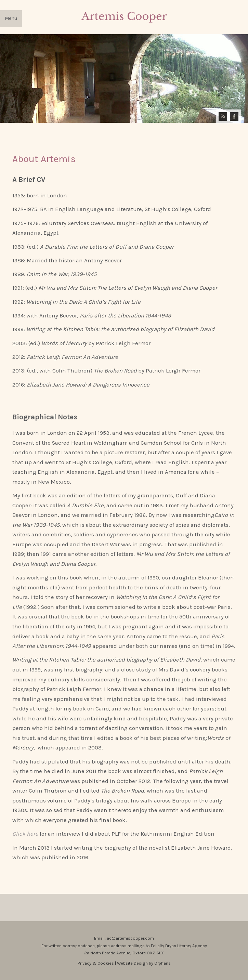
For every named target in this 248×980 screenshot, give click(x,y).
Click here (25, 834)
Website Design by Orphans (144, 963)
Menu (11, 18)
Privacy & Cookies (96, 963)
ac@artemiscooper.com (130, 938)
